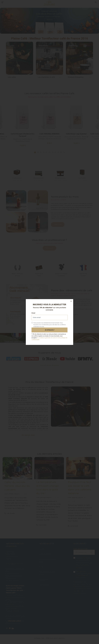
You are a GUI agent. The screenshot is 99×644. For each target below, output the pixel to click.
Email (33, 313)
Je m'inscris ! (50, 330)
